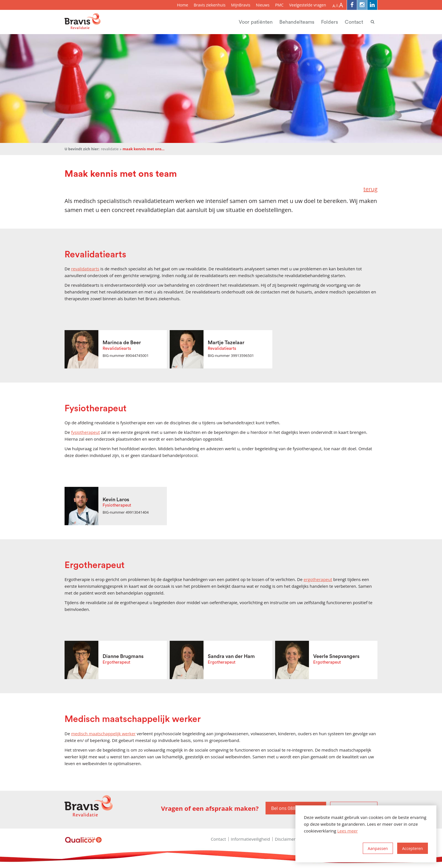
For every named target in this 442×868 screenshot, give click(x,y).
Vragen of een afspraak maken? (210, 809)
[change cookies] (378, 848)
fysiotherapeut (85, 432)
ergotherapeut (318, 579)
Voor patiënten (256, 22)
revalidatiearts (85, 269)
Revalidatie (110, 149)
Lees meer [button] (348, 831)
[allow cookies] (413, 848)
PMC (279, 5)
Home (183, 5)
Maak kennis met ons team (144, 149)
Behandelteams (297, 22)
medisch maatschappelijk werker (103, 734)
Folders (330, 22)
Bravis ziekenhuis (210, 5)
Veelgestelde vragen (308, 5)
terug (370, 189)
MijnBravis (241, 5)
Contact (354, 22)
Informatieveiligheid (250, 839)
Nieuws (263, 5)
